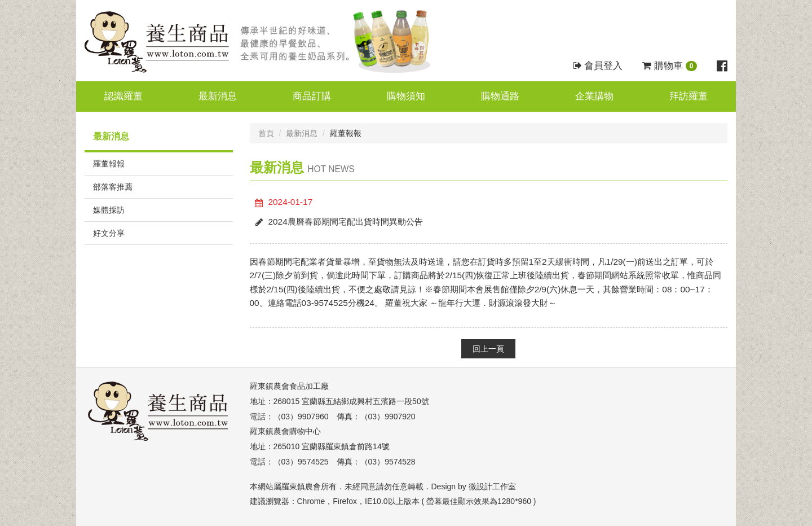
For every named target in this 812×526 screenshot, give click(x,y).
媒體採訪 (109, 210)
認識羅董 (123, 96)
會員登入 (598, 66)
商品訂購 (312, 96)
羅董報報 (109, 164)
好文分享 (109, 233)
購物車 (670, 66)
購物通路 (500, 96)
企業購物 (594, 96)
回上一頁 (488, 349)
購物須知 (406, 96)
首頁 (266, 133)
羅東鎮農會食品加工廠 (289, 386)
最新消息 (218, 96)
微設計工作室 (492, 486)
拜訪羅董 (689, 96)
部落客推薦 (113, 187)
